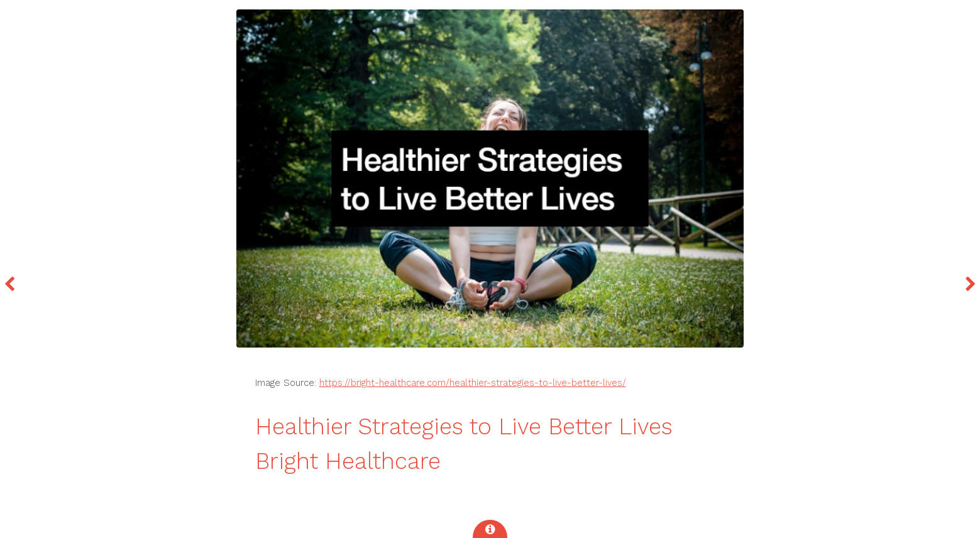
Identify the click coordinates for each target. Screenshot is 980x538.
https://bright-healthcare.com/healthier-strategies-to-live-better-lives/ (473, 383)
